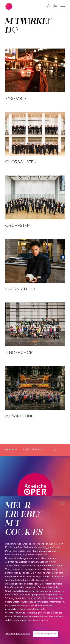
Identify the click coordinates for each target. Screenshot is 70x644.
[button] (63, 6)
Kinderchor (19, 352)
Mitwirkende (19, 416)
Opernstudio (20, 289)
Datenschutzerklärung (24, 602)
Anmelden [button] (54, 450)
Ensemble (16, 98)
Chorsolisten (21, 162)
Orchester (17, 225)
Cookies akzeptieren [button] (46, 634)
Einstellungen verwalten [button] (18, 634)
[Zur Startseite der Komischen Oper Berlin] (9, 6)
